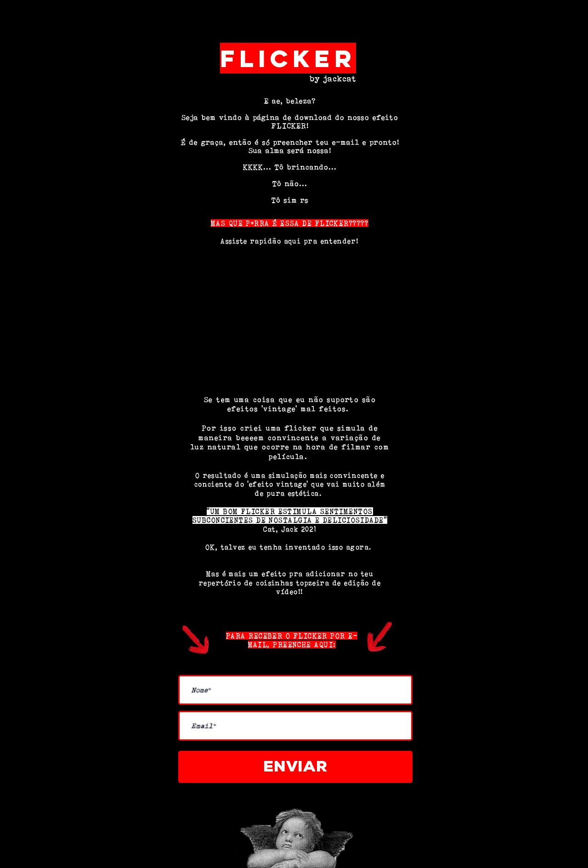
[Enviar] (295, 767)
